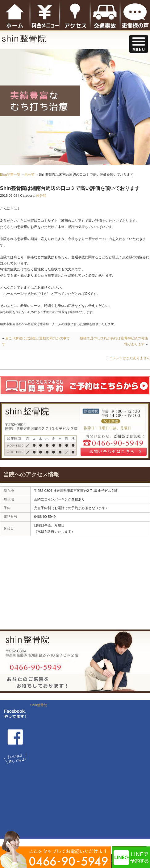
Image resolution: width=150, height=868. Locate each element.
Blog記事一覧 (10, 174)
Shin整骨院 (38, 705)
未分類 (29, 174)
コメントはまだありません (130, 358)
